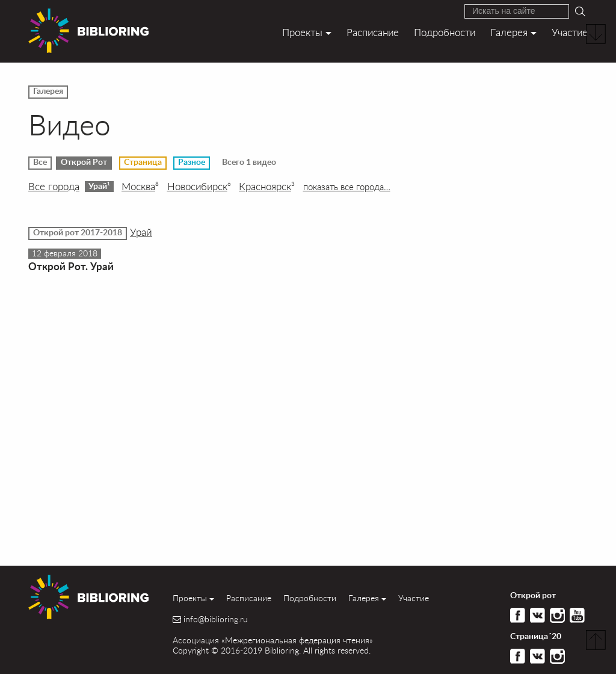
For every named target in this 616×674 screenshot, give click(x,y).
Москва (140, 187)
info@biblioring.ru (216, 619)
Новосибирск (199, 187)
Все (40, 162)
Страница (143, 162)
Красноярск (267, 187)
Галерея (509, 32)
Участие (570, 32)
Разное (192, 162)
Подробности (445, 32)
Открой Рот (84, 162)
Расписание (373, 32)
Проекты (302, 32)
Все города (54, 187)
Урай (99, 186)
